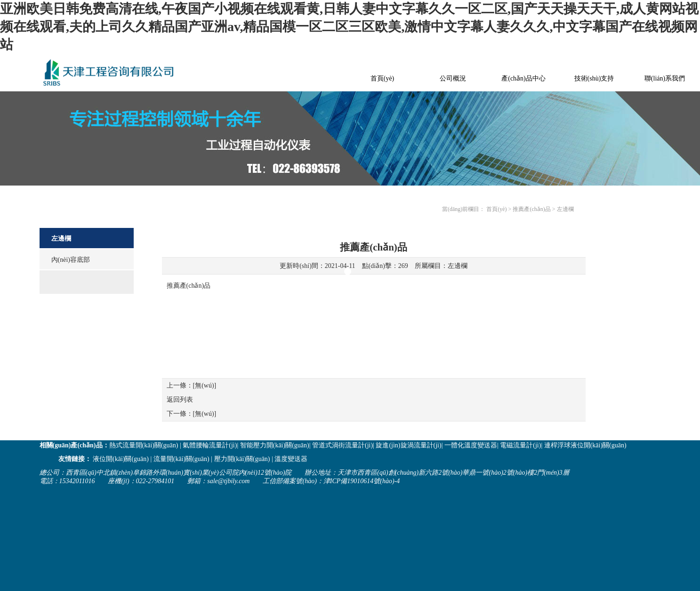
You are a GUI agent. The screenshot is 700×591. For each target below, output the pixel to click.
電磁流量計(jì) (520, 445)
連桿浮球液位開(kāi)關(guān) (585, 445)
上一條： (192, 385)
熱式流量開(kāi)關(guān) (144, 445)
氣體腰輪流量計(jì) (210, 445)
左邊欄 (458, 266)
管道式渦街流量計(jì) (342, 445)
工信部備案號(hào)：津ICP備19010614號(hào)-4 (331, 481)
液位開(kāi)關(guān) (121, 459)
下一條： (192, 414)
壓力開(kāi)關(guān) (242, 459)
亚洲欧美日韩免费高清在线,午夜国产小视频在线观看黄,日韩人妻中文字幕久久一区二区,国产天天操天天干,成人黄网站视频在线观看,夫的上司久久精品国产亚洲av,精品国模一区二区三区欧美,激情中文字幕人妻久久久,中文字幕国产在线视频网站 (349, 27)
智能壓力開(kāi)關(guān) (275, 445)
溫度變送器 (291, 459)
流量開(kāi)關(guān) (181, 459)
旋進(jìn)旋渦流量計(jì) (408, 445)
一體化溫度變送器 (471, 445)
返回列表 (180, 400)
